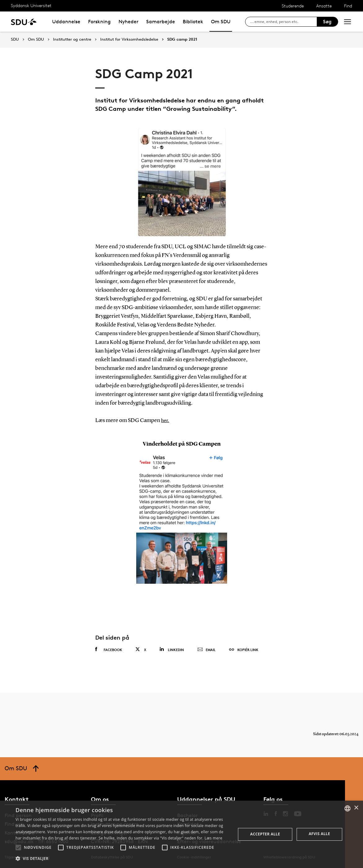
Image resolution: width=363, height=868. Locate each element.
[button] (18, 848)
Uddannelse (66, 22)
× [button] (356, 808)
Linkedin (172, 649)
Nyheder (128, 22)
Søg (327, 22)
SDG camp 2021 (182, 39)
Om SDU (221, 22)
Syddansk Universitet (31, 5)
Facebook (109, 650)
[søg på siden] (283, 22)
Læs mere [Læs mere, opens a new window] (213, 838)
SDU (15, 39)
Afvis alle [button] (319, 834)
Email (206, 650)
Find (348, 6)
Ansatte (324, 6)
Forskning (99, 22)
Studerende (293, 6)
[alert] (181, 834)
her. (166, 421)
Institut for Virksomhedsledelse (129, 39)
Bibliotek (193, 22)
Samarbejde (161, 22)
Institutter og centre (72, 39)
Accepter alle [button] (265, 834)
